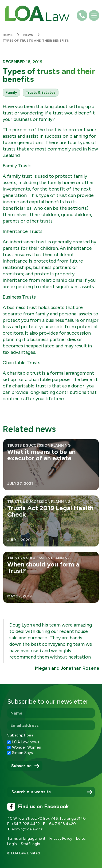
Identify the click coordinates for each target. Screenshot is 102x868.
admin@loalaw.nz (27, 829)
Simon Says (22, 753)
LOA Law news (26, 742)
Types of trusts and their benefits (36, 41)
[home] (36, 13)
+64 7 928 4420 (61, 824)
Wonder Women (27, 747)
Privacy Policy (61, 839)
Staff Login (30, 844)
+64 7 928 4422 (25, 824)
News (28, 35)
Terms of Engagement (26, 839)
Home (8, 35)
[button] (94, 17)
